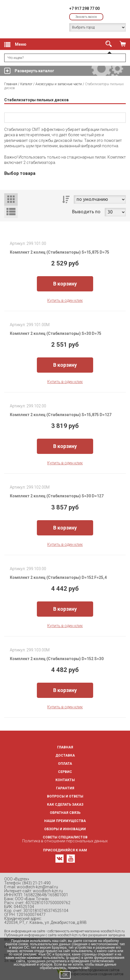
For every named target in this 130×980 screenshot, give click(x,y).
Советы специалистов (65, 837)
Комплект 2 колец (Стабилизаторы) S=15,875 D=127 (61, 415)
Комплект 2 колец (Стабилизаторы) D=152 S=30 (57, 659)
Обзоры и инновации (65, 829)
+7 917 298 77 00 (84, 8)
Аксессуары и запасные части (59, 84)
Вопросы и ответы (65, 796)
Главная (11, 84)
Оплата (65, 764)
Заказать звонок (86, 17)
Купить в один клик (65, 300)
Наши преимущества (65, 821)
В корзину (65, 284)
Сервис (65, 772)
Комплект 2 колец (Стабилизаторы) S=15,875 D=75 (60, 252)
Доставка (65, 755)
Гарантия (65, 788)
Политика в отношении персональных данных (65, 841)
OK (65, 975)
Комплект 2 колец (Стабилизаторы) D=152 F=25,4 (58, 577)
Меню (15, 45)
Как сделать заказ (65, 805)
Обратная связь (65, 813)
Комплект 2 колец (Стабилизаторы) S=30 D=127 (57, 496)
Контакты (65, 780)
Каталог (26, 84)
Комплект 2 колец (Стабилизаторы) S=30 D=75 (56, 333)
